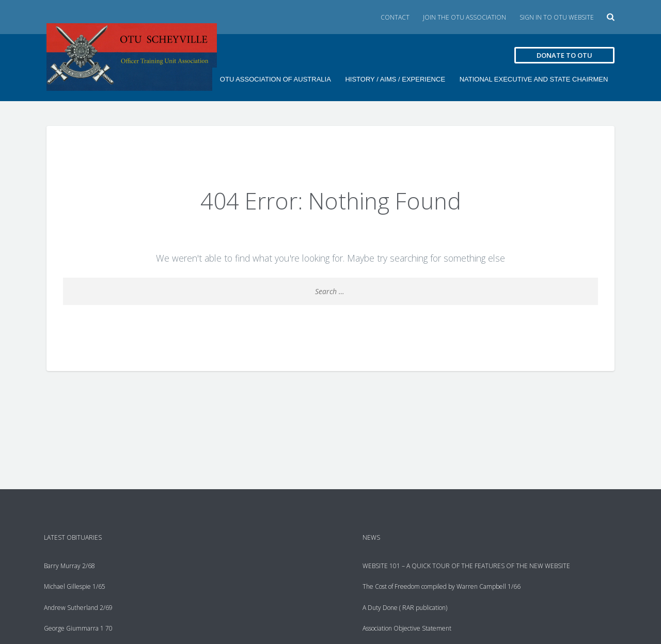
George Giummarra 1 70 (78, 628)
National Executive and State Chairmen (532, 79)
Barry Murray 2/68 (69, 566)
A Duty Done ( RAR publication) (405, 607)
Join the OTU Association (465, 17)
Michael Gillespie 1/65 (75, 586)
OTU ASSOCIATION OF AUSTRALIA (272, 79)
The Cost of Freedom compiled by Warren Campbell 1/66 (442, 586)
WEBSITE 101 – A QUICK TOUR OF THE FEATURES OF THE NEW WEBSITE (466, 566)
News (371, 537)
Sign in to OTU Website (557, 17)
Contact (395, 17)
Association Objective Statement (407, 628)
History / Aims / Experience (393, 79)
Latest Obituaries (73, 537)
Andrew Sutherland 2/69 (78, 607)
